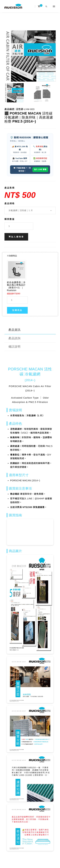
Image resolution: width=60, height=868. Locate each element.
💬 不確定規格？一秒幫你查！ (22, 170)
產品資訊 (15, 330)
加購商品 (17, 310)
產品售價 (10, 188)
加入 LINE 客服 (40, 169)
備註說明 (15, 347)
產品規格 (10, 203)
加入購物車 (16, 237)
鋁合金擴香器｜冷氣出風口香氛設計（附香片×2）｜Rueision (16, 286)
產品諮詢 (15, 338)
